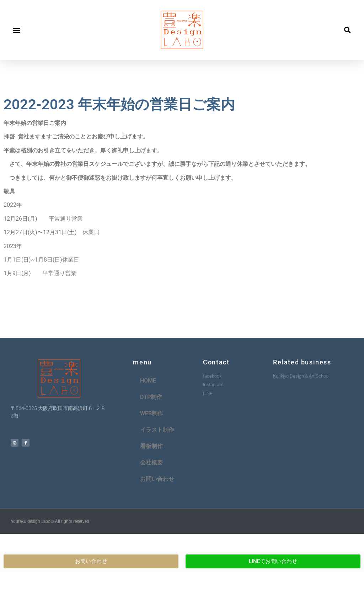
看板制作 (151, 446)
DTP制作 (151, 397)
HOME (148, 381)
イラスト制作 (157, 430)
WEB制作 (152, 413)
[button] (17, 30)
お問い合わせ (157, 479)
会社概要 (151, 462)
